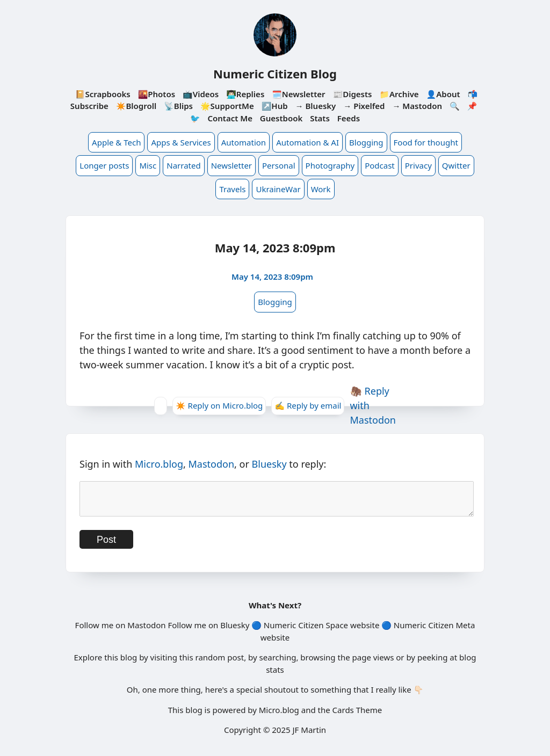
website (365, 631)
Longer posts (104, 165)
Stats (320, 118)
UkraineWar (278, 189)
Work (321, 189)
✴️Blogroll (136, 106)
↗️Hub (275, 106)
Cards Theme (357, 716)
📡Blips (178, 106)
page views (373, 664)
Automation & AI (307, 142)
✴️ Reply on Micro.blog (219, 405)
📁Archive (399, 94)
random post (219, 664)
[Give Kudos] (161, 406)
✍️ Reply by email (308, 405)
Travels (232, 189)
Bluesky (269, 464)
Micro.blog (159, 464)
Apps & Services (181, 142)
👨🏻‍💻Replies (245, 94)
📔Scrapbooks (103, 94)
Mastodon (212, 464)
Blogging (366, 142)
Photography (330, 165)
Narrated (183, 165)
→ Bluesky (316, 106)
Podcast (380, 165)
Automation (244, 142)
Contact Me (230, 118)
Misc (148, 165)
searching (278, 664)
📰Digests (352, 94)
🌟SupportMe (227, 106)
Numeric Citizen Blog (275, 74)
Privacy (418, 165)
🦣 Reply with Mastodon (373, 405)
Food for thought (426, 142)
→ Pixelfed (364, 106)
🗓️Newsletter (298, 94)
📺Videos (201, 94)
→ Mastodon (417, 106)
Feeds (349, 118)
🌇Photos (157, 94)
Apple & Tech (116, 142)
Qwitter (456, 165)
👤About (443, 94)
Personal (279, 165)
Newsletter (231, 165)
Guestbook (281, 118)
